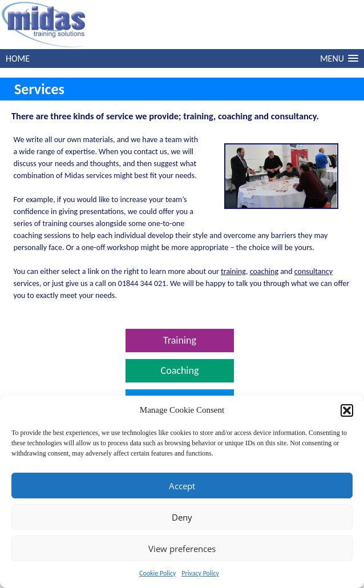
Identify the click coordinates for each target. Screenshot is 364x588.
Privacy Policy (200, 573)
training (233, 271)
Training (180, 340)
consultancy (314, 271)
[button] (347, 410)
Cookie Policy (157, 573)
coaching (264, 271)
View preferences (182, 549)
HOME (18, 59)
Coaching (180, 370)
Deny (182, 517)
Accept (182, 486)
